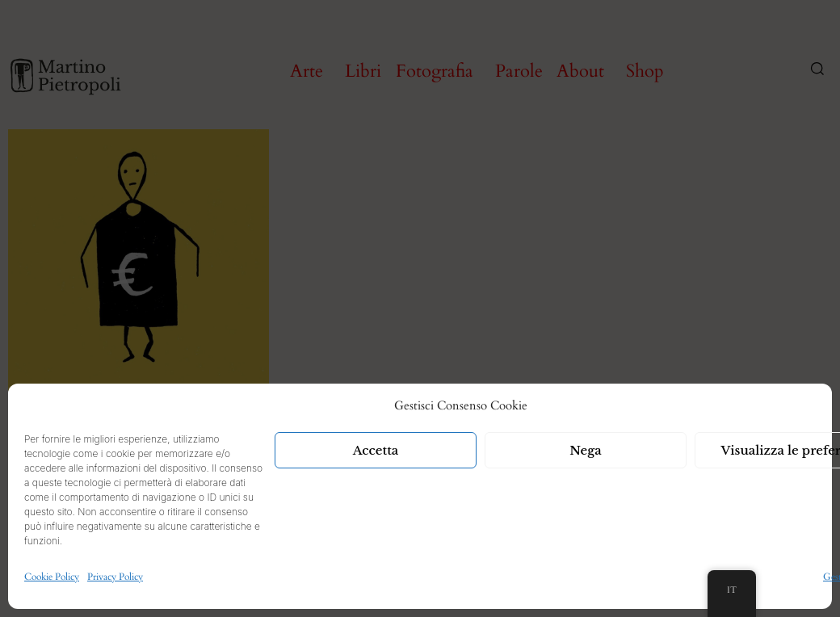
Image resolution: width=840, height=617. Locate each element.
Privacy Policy (115, 577)
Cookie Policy (52, 577)
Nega (586, 450)
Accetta (376, 450)
